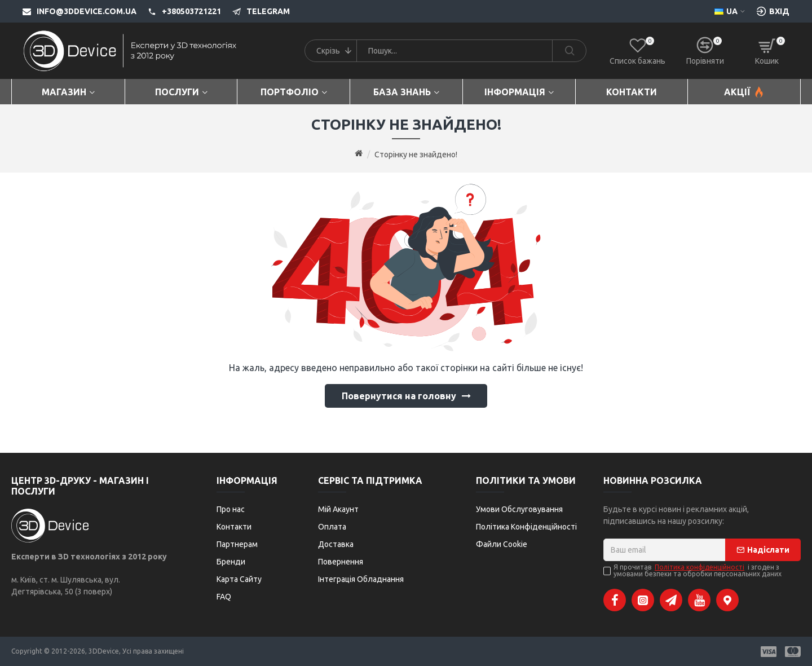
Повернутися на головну (399, 396)
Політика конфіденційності (700, 567)
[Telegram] (255, 11)
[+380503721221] (179, 11)
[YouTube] (699, 600)
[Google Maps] (727, 600)
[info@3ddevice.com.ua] (80, 11)
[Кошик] (767, 51)
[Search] (569, 51)
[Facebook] (615, 600)
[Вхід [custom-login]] (773, 11)
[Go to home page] (359, 154)
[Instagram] (643, 600)
